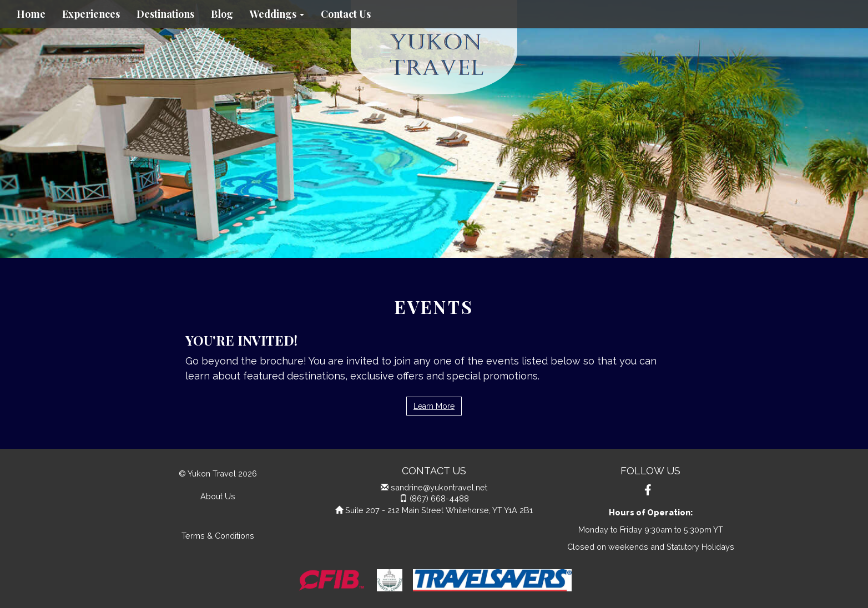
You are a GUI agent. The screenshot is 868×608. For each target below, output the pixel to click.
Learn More (434, 406)
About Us (218, 496)
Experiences (91, 14)
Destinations (165, 14)
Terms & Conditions (218, 536)
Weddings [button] (277, 14)
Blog (222, 14)
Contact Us (346, 14)
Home (31, 14)
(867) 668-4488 (439, 498)
